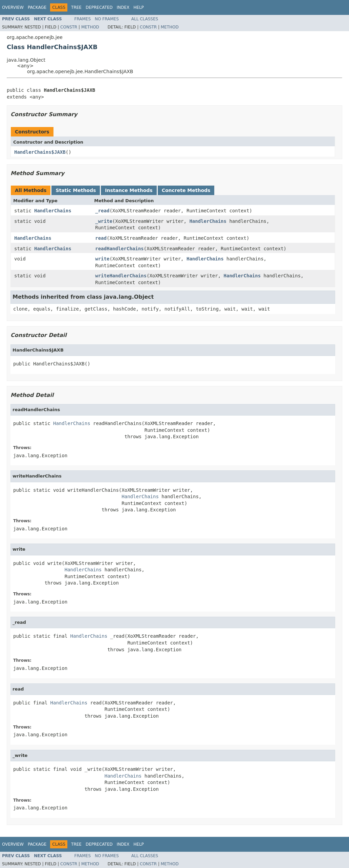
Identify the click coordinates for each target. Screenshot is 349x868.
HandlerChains (53, 211)
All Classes (145, 19)
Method (90, 27)
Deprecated (99, 7)
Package (37, 7)
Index (123, 7)
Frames (83, 19)
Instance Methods (129, 190)
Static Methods (76, 190)
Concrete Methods (186, 190)
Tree (76, 7)
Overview (13, 7)
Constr (69, 27)
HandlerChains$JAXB (40, 152)
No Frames (107, 19)
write (102, 259)
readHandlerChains (119, 249)
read (101, 238)
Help (139, 7)
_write (104, 221)
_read (102, 211)
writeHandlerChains (121, 276)
